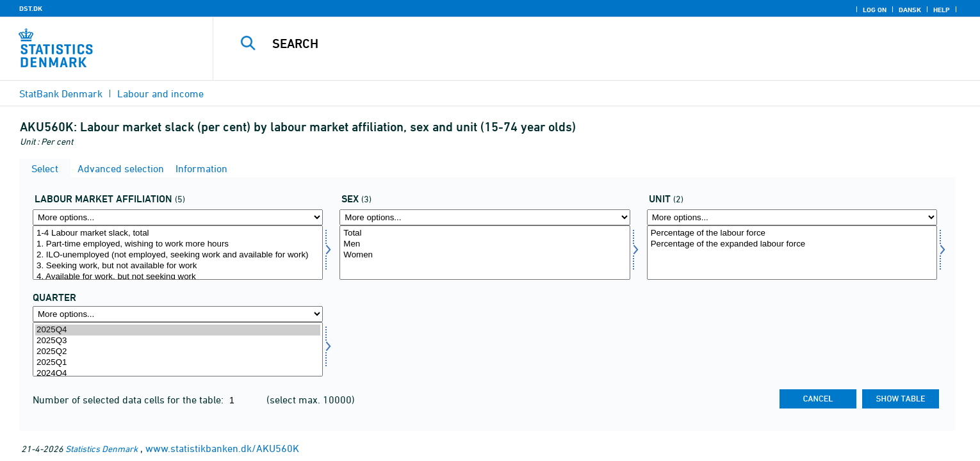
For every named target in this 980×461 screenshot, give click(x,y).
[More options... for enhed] (792, 217)
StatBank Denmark (61, 93)
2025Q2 (178, 352)
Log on (875, 10)
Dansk (910, 10)
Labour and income (160, 93)
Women (485, 255)
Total (485, 233)
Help (942, 10)
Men (485, 244)
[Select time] (178, 349)
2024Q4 (178, 374)
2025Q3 (178, 341)
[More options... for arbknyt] (178, 217)
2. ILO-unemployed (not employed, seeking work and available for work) (178, 255)
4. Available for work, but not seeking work (178, 277)
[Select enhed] (792, 253)
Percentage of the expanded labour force (792, 244)
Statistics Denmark (102, 449)
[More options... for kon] (485, 217)
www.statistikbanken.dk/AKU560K (222, 448)
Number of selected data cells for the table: (129, 400)
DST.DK (31, 8)
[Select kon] (485, 253)
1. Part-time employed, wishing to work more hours (178, 244)
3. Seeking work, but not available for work (178, 266)
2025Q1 (178, 363)
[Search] (570, 44)
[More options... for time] (178, 314)
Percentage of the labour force (792, 233)
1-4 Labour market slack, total (178, 233)
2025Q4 (178, 330)
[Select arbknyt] (178, 253)
